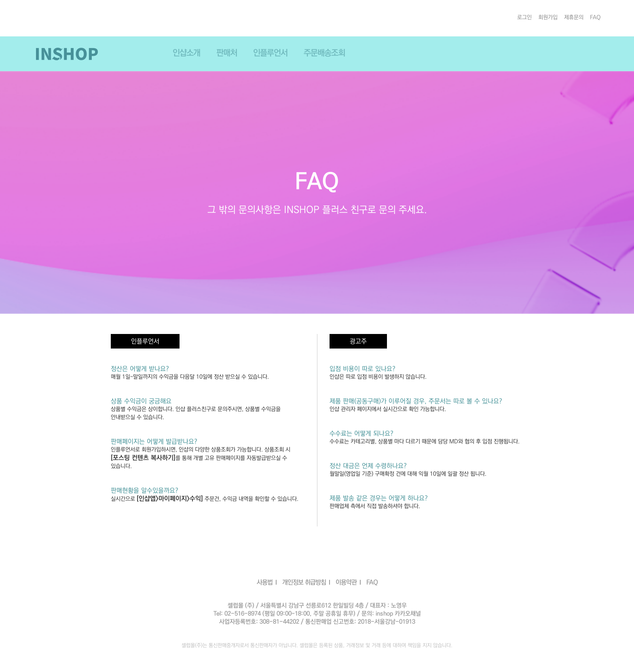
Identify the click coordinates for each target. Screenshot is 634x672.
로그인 (524, 17)
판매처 (227, 53)
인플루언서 (270, 53)
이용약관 (346, 582)
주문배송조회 (324, 53)
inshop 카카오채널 (398, 614)
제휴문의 (574, 17)
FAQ (595, 17)
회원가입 (548, 17)
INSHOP (67, 54)
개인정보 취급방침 (304, 582)
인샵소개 (186, 53)
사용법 (265, 582)
